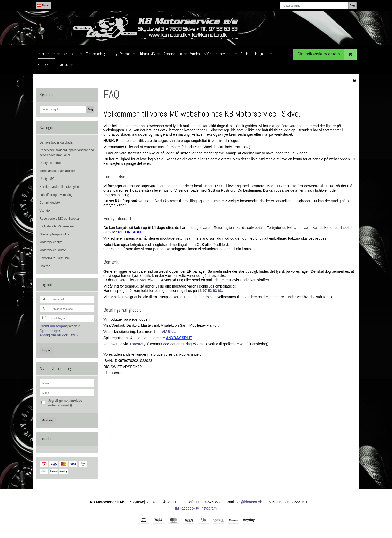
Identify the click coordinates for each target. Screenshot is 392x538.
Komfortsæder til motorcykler (60, 187)
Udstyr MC (47, 179)
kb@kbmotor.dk (249, 502)
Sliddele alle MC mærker (57, 226)
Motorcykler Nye (51, 242)
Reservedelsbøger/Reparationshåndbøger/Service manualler (67, 153)
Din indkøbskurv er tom (327, 54)
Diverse (45, 266)
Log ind (47, 350)
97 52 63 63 (212, 291)
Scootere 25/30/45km (55, 258)
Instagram (206, 508)
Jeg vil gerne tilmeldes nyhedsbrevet (71, 403)
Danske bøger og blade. (57, 142)
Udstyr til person (51, 163)
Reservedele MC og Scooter (60, 219)
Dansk (44, 5)
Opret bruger (50, 331)
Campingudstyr (50, 203)
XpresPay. (138, 344)
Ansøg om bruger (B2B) (59, 335)
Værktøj (45, 211)
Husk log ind (59, 318)
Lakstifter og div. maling (56, 195)
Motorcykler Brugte (53, 250)
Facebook (185, 508)
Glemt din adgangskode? (60, 326)
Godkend (48, 420)
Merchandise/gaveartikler (57, 171)
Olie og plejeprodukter (55, 234)
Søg (352, 5)
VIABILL (169, 332)
